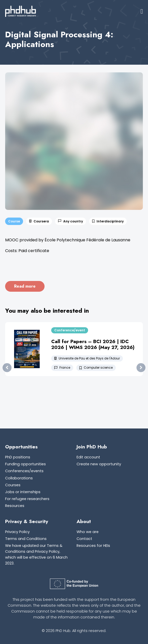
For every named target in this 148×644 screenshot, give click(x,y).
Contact (84, 539)
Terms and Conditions (26, 539)
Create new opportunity (99, 464)
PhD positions (18, 457)
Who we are (88, 532)
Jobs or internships (23, 492)
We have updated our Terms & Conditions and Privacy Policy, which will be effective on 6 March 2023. (36, 554)
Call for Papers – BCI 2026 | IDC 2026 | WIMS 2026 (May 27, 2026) (93, 344)
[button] (142, 11)
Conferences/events (24, 471)
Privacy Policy (17, 532)
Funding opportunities (25, 464)
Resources (15, 506)
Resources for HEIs (93, 546)
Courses (13, 485)
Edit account (88, 457)
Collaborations (19, 478)
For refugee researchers (27, 499)
